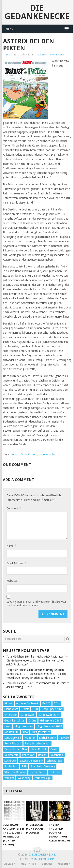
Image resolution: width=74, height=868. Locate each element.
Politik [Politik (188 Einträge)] (54, 749)
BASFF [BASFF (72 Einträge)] (46, 703)
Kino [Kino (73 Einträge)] (25, 732)
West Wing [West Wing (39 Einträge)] (24, 778)
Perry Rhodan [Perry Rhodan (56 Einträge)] (13, 743)
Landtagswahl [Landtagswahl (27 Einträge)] (13, 738)
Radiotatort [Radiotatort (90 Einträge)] (11, 755)
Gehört (47, 864)
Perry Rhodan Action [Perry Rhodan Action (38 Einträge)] (37, 743)
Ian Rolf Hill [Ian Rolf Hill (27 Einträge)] (11, 732)
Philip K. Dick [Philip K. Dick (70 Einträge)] (39, 749)
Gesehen (64, 864)
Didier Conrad (29, 454)
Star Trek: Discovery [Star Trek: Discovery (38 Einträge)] (43, 766)
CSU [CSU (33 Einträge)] (35, 709)
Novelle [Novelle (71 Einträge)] (64, 738)
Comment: (14, 508)
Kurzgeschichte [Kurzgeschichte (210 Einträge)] (41, 732)
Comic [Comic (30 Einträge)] (25, 709)
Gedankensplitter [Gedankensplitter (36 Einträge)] (15, 720)
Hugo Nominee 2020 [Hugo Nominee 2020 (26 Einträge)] (49, 726)
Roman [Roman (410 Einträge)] (42, 755)
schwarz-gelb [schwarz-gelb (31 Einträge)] (55, 761)
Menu (9, 29)
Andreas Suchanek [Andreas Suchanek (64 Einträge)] (27, 703)
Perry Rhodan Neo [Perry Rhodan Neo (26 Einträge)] (16, 749)
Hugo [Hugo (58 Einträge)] (8, 726)
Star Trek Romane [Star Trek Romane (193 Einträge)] (15, 772)
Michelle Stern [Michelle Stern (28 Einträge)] (48, 738)
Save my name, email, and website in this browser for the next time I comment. (36, 603)
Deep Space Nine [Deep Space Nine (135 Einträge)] (52, 709)
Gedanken (28, 864)
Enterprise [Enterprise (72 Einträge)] (10, 715)
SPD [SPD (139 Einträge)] (24, 766)
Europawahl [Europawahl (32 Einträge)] (27, 715)
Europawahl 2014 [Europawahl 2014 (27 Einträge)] (49, 715)
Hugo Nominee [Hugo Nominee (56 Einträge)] (24, 726)
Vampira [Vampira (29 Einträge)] (9, 778)
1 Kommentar (57, 55)
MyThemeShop (44, 859)
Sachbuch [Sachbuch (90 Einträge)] (10, 761)
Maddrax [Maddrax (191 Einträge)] (30, 738)
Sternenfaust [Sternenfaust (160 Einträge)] (38, 772)
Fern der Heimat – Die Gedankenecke (29, 683)
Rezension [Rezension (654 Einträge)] (28, 755)
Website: (12, 581)
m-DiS (6, 55)
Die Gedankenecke (37, 12)
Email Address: (16, 563)
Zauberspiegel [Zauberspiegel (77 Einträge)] (43, 778)
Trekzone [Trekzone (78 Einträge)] (55, 772)
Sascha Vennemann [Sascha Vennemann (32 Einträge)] (31, 761)
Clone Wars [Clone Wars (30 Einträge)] (11, 709)
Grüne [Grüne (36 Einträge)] (32, 720)
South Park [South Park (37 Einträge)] (11, 766)
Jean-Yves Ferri (48, 454)
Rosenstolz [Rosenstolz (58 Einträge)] (57, 755)
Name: (11, 546)
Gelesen (41, 55)
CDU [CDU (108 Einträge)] (57, 703)
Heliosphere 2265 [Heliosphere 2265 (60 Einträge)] (51, 720)
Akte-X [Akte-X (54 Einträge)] (8, 703)
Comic (14, 454)
